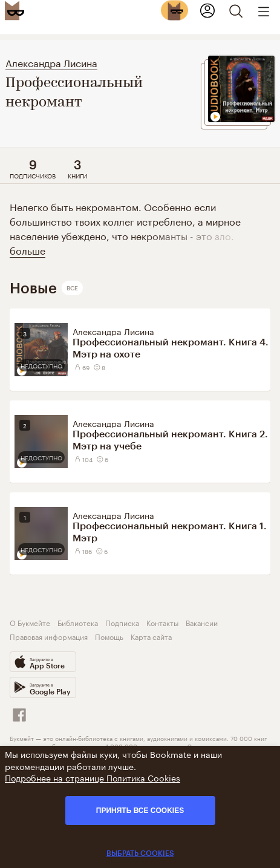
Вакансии (202, 622)
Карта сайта (151, 636)
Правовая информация (49, 636)
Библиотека (78, 622)
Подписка (122, 622)
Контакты (162, 622)
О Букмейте (30, 622)
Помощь (109, 636)
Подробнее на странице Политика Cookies (93, 777)
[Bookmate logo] (15, 10)
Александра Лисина (51, 62)
